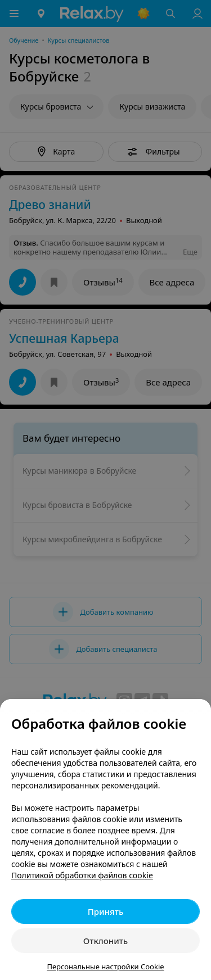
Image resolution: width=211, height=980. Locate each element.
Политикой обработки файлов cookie (82, 875)
